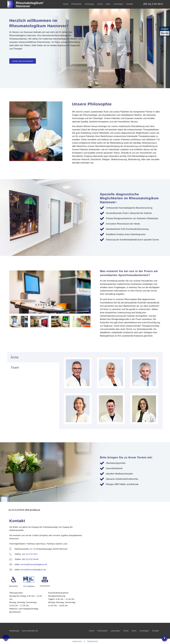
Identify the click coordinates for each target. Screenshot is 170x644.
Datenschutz (93, 641)
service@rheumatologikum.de (34, 564)
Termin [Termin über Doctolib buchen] (165, 33)
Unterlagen (118, 4)
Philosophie (76, 4)
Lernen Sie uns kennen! (23, 61)
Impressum (77, 641)
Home (66, 4)
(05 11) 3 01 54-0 (30, 554)
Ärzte (15, 357)
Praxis (100, 4)
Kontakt (129, 4)
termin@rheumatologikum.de (33, 570)
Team (108, 4)
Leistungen (89, 4)
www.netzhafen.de (30, 631)
